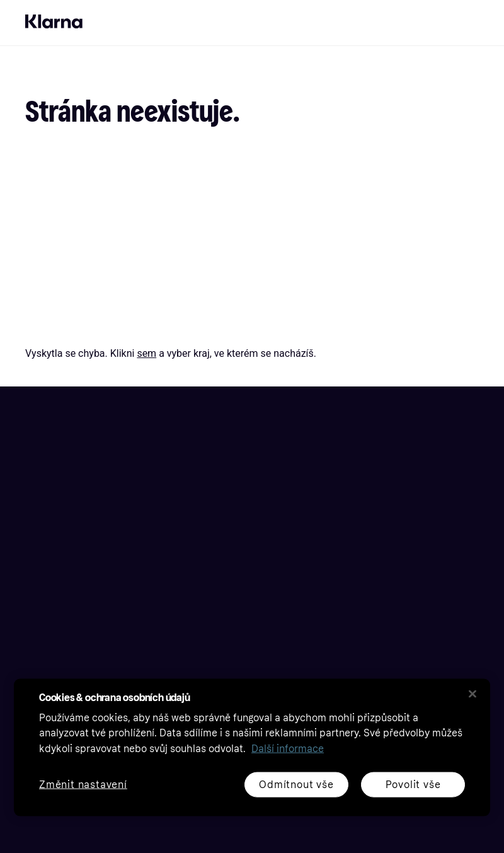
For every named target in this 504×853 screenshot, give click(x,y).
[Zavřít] (472, 693)
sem (146, 353)
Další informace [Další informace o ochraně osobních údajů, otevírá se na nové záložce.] (288, 749)
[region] (252, 747)
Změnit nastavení (83, 785)
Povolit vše (413, 784)
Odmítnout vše (296, 784)
